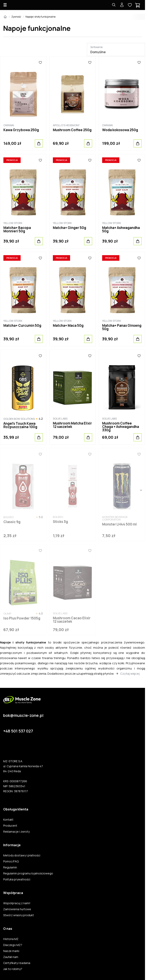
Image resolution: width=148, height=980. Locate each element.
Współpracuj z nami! (17, 903)
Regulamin (10, 867)
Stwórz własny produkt (19, 915)
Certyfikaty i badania (17, 963)
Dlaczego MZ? (13, 945)
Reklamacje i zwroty (16, 832)
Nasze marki (11, 951)
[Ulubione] (40, 62)
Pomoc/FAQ (11, 861)
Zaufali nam (11, 957)
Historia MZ (11, 939)
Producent (10, 826)
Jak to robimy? (13, 969)
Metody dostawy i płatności (22, 855)
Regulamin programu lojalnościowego (28, 873)
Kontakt (8, 820)
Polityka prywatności (17, 879)
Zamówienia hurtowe (17, 909)
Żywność (16, 17)
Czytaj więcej (130, 674)
